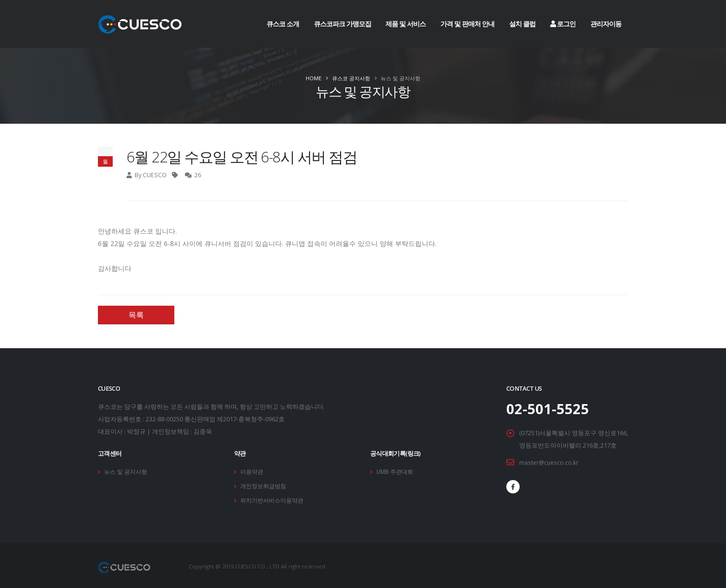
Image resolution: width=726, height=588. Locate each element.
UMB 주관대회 (396, 471)
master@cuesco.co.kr (550, 462)
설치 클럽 (522, 24)
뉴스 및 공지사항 (127, 471)
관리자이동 (606, 24)
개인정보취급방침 (265, 485)
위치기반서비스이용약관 (274, 499)
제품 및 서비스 (406, 24)
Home (314, 78)
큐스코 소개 (283, 24)
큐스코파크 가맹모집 (342, 24)
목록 (136, 315)
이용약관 (253, 471)
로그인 (563, 24)
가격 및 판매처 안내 (467, 24)
